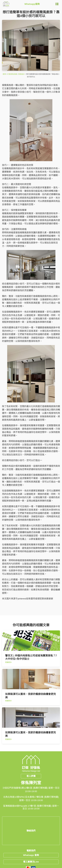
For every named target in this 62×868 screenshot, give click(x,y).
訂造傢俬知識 (12, 74)
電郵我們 (31, 851)
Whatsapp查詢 (32, 4)
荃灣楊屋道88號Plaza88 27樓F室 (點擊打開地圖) (27, 806)
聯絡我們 (31, 831)
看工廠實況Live (31, 862)
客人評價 (31, 776)
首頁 (4, 74)
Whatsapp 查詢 (31, 855)
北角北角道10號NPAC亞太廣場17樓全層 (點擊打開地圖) (31, 797)
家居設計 (21, 74)
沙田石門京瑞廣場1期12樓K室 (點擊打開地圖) (25, 788)
